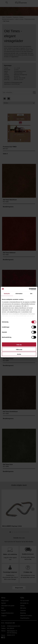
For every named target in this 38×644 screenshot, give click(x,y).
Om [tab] (31, 294)
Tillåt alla (19, 345)
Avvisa (19, 354)
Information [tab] (19, 294)
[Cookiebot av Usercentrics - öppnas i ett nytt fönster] (29, 289)
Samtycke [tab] (7, 294)
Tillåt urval (19, 349)
